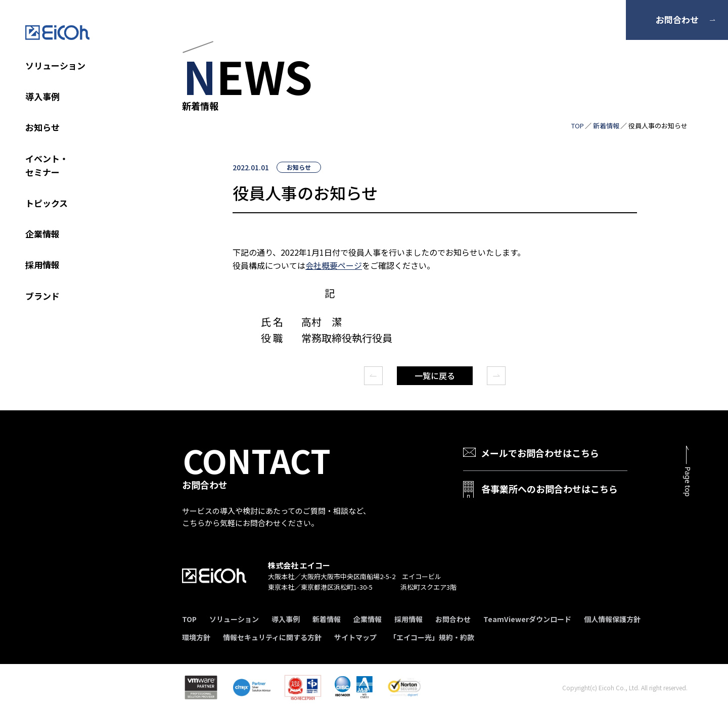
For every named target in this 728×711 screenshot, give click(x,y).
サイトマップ (355, 637)
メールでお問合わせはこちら (540, 453)
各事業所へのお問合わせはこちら (550, 489)
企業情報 (42, 234)
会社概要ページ (334, 265)
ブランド (42, 296)
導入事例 (42, 96)
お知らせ (42, 127)
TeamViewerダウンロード (527, 619)
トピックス (47, 203)
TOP (578, 126)
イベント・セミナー (47, 165)
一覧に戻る (435, 375)
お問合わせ (677, 19)
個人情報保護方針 (612, 619)
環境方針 (196, 637)
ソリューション (55, 65)
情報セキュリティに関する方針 (272, 637)
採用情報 (42, 265)
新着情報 (606, 126)
